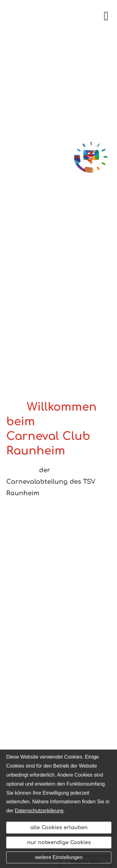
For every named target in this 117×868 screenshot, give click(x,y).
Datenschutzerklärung (39, 811)
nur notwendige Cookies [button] (59, 843)
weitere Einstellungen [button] (59, 857)
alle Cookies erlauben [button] (59, 828)
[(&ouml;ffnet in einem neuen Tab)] (91, 158)
